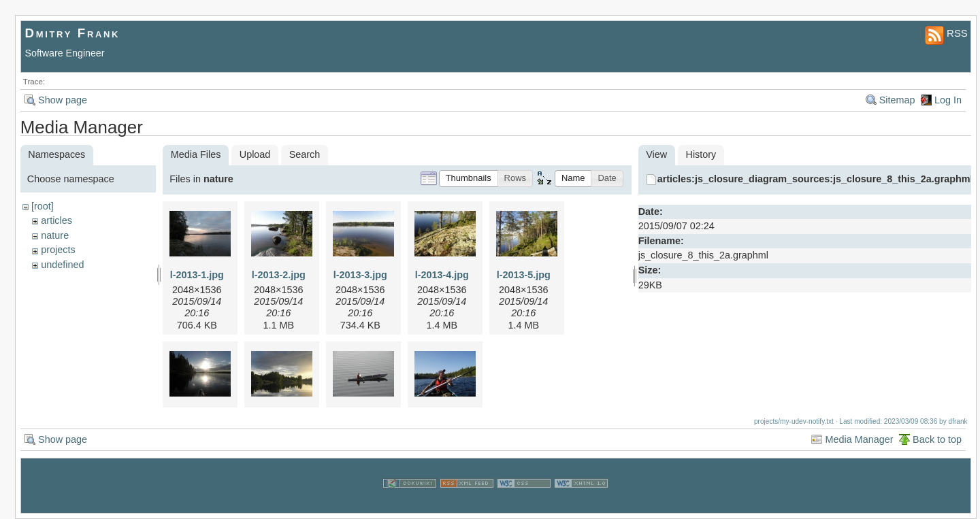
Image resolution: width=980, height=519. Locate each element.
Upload (255, 154)
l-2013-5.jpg (524, 275)
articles (56, 220)
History (701, 154)
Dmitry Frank (73, 33)
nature (55, 235)
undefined (62, 265)
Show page (63, 100)
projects (58, 250)
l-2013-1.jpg (197, 275)
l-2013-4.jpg (442, 275)
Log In (948, 100)
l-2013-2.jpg (279, 275)
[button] (469, 179)
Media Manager (859, 439)
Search (305, 154)
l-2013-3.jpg (360, 275)
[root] (43, 206)
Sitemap (897, 100)
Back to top (937, 439)
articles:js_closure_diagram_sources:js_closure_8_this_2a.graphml (815, 179)
